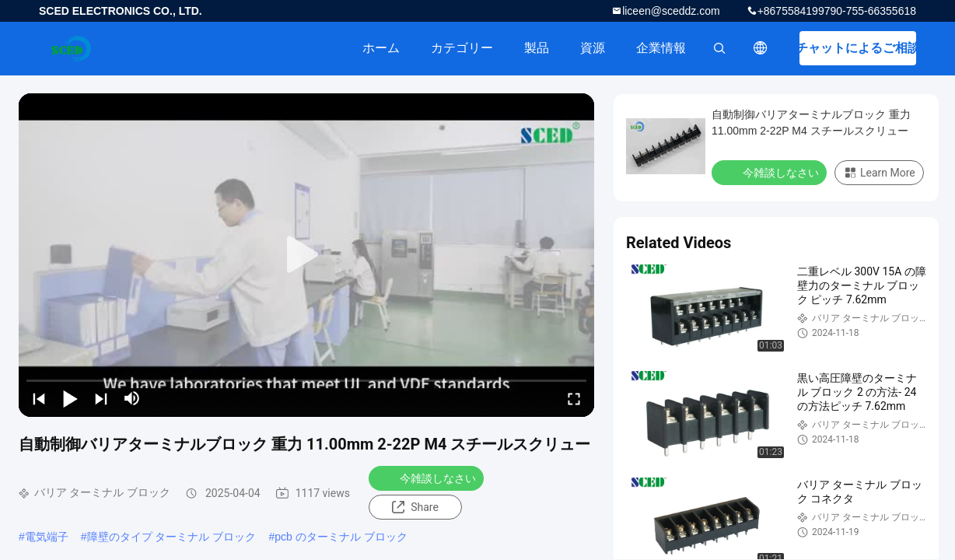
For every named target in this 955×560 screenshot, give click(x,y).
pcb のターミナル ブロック (341, 537)
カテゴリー (462, 48)
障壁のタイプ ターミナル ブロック (172, 537)
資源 (593, 48)
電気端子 (47, 537)
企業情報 (661, 48)
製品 (537, 48)
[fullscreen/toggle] (574, 398)
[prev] (39, 398)
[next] (101, 398)
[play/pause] (70, 398)
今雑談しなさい (428, 478)
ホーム (381, 48)
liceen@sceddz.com (671, 11)
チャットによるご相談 (858, 48)
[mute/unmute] (132, 398)
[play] (306, 255)
